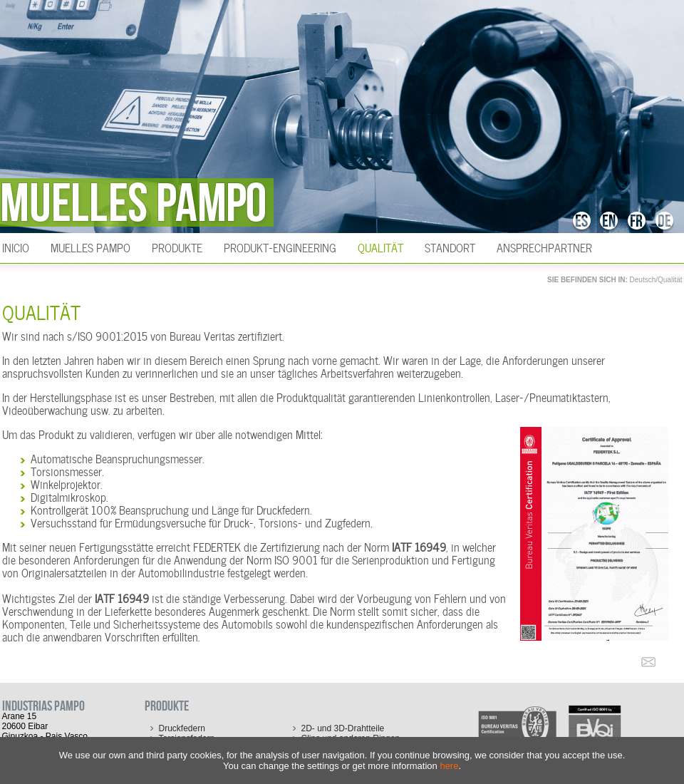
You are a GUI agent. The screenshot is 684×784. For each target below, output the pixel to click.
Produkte (177, 247)
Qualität (380, 247)
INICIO (16, 247)
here (449, 766)
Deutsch (643, 280)
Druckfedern (182, 728)
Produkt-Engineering (280, 247)
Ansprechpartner (544, 247)
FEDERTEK (217, 546)
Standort (450, 247)
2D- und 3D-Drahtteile (343, 728)
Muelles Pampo (90, 247)
